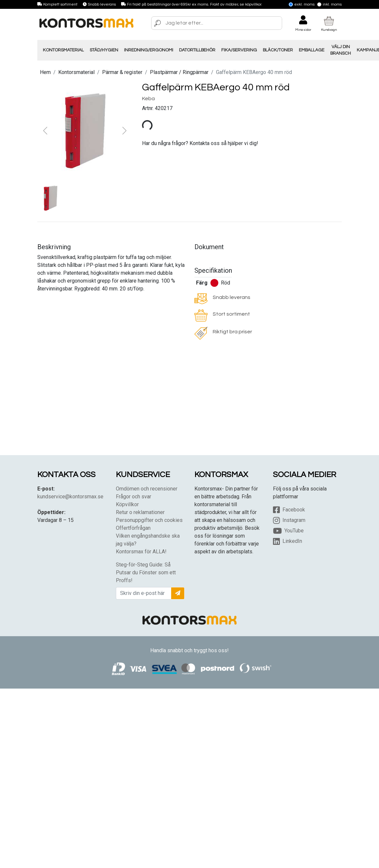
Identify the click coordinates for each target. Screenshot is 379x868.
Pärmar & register (122, 72)
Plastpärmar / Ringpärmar (179, 72)
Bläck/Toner (278, 50)
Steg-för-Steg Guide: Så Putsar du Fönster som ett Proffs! (146, 573)
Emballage (312, 50)
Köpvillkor (127, 504)
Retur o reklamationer (140, 512)
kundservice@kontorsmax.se (70, 497)
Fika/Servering (239, 50)
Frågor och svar (134, 497)
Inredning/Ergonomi (149, 50)
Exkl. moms (302, 4)
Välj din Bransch (341, 50)
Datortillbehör (197, 50)
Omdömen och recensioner (147, 489)
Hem (45, 72)
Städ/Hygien (104, 50)
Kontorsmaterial (63, 50)
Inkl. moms (329, 4)
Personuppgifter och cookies (149, 520)
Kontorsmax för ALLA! (141, 552)
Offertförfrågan (133, 528)
